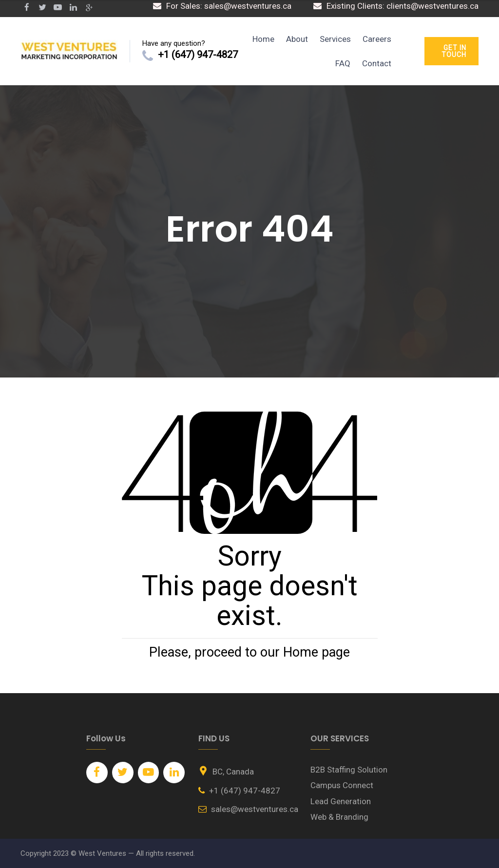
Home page (317, 652)
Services (335, 39)
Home (263, 39)
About (297, 39)
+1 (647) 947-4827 (198, 55)
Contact (377, 63)
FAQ (343, 63)
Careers (377, 39)
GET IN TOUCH (454, 51)
